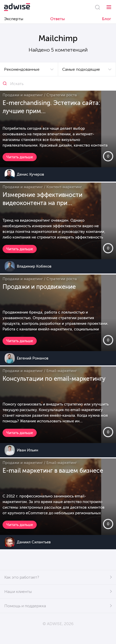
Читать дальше (20, 157)
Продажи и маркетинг (23, 95)
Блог (107, 19)
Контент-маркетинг (64, 187)
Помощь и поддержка (25, 606)
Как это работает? (22, 577)
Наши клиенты (18, 592)
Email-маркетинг (62, 371)
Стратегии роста (62, 95)
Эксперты (14, 19)
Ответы (57, 19)
